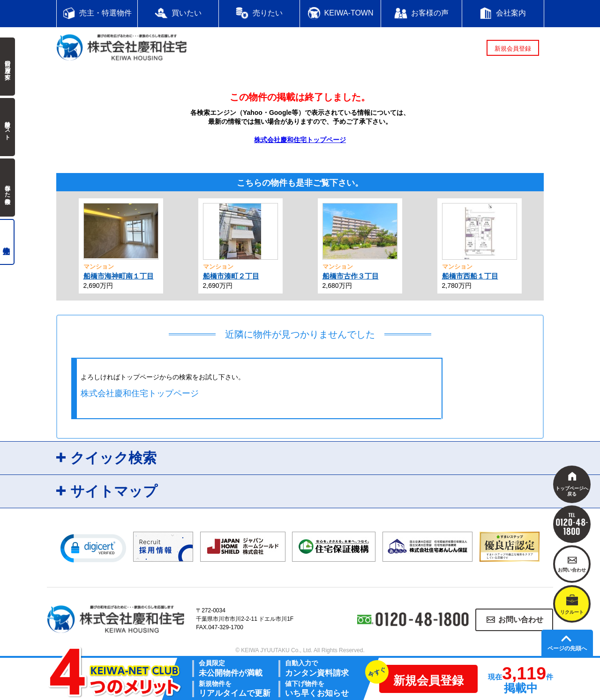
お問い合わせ (521, 620)
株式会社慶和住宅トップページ (300, 140)
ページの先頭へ (567, 648)
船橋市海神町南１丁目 (119, 276)
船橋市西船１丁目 (470, 276)
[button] (93, 548)
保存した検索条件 (7, 188)
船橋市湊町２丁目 (231, 276)
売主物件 (7, 242)
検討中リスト (7, 127)
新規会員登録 (513, 49)
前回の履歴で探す (7, 67)
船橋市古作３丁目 (351, 276)
